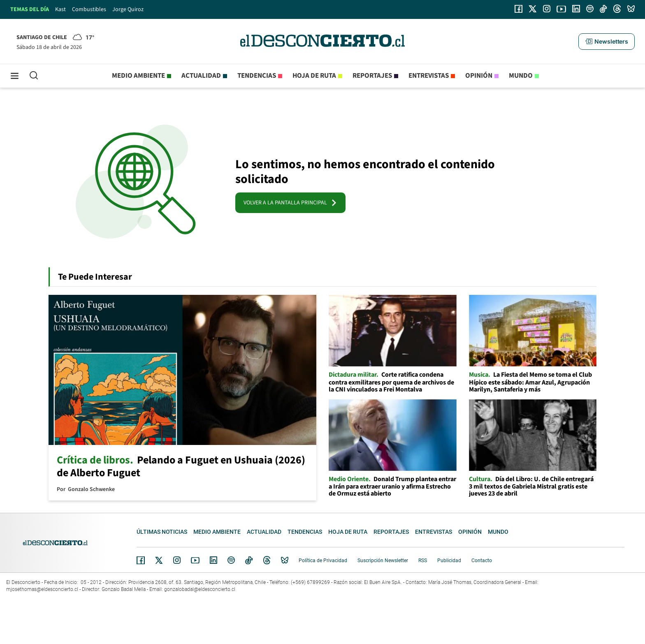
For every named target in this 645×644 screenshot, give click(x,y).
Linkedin (213, 560)
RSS (423, 561)
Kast (60, 9)
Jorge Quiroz (128, 9)
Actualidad (201, 76)
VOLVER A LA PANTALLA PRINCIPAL (290, 203)
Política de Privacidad (323, 561)
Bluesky (285, 560)
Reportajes (372, 76)
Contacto (482, 561)
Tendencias (257, 76)
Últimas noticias (162, 532)
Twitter (159, 560)
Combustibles (89, 9)
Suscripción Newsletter (383, 561)
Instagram (177, 560)
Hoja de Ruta (314, 76)
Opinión (479, 76)
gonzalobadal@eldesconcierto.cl (200, 589)
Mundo (521, 76)
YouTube (195, 560)
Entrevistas (429, 76)
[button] (606, 42)
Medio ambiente (138, 76)
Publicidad (449, 561)
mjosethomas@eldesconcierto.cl (42, 589)
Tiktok (249, 560)
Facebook (141, 560)
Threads (267, 560)
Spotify (231, 560)
